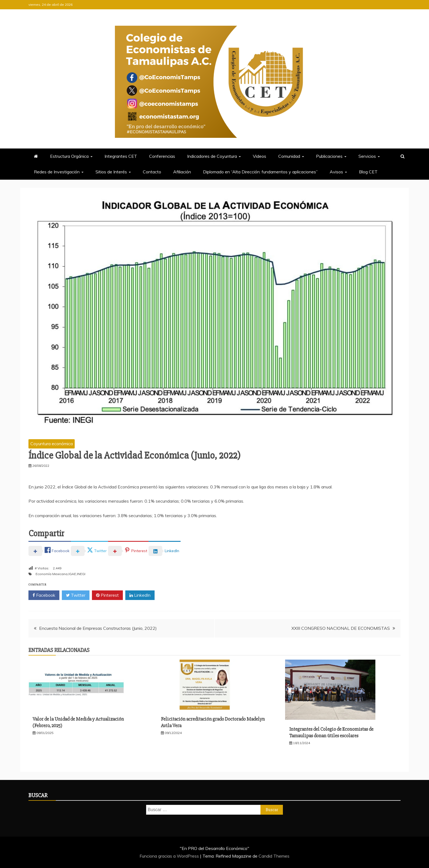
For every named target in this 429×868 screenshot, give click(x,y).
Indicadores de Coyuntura (212, 156)
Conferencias (162, 156)
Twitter (76, 595)
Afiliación (182, 172)
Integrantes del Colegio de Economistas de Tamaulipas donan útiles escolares (331, 732)
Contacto (152, 172)
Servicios (367, 156)
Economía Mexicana (52, 574)
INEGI (81, 574)
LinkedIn (140, 595)
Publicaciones (329, 156)
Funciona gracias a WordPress (170, 856)
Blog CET (368, 172)
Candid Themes (274, 856)
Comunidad (289, 156)
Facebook (44, 595)
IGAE (72, 574)
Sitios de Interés (111, 172)
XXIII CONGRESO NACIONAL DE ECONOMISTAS (341, 628)
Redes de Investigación (57, 172)
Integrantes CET (121, 156)
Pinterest (107, 595)
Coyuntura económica (52, 444)
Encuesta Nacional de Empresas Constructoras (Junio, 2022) (98, 628)
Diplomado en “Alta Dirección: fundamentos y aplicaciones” (260, 172)
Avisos (336, 172)
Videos (260, 156)
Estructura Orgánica (69, 156)
